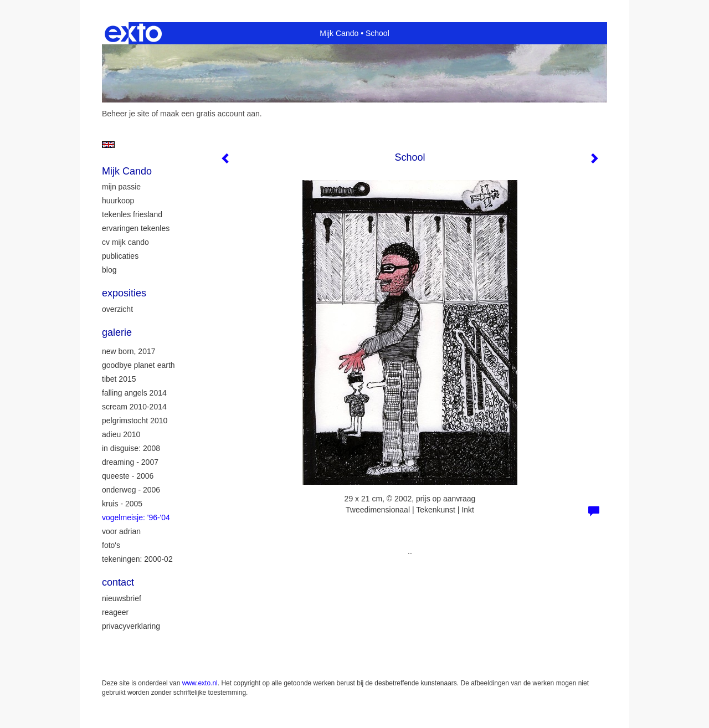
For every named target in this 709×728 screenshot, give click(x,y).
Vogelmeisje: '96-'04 (136, 517)
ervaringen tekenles (136, 228)
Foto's (111, 545)
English (108, 145)
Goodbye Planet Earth (138, 365)
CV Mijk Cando (125, 242)
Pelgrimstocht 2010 (135, 421)
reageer (115, 612)
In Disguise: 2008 (131, 448)
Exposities (124, 293)
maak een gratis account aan (210, 114)
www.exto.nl (200, 683)
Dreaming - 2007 (130, 462)
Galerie (117, 332)
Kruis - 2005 (122, 504)
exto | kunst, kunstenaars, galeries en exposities (133, 33)
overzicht (117, 309)
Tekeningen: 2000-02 (137, 559)
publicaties (120, 256)
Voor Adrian (121, 531)
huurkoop (118, 201)
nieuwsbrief (122, 598)
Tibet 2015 (119, 379)
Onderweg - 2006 (131, 490)
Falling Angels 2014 (134, 393)
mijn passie (121, 187)
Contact (118, 582)
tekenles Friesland (132, 214)
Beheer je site (126, 114)
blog (109, 270)
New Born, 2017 (129, 351)
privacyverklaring (131, 626)
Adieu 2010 (121, 434)
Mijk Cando (339, 33)
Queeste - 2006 (128, 476)
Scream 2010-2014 (134, 407)
